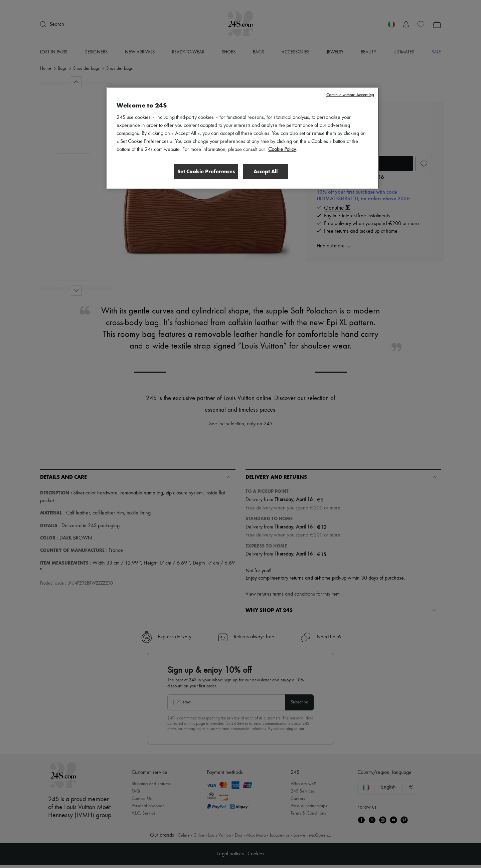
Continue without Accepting (350, 95)
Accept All (266, 171)
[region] (243, 138)
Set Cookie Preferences (205, 171)
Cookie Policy (282, 150)
